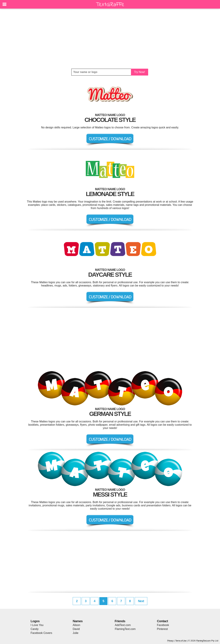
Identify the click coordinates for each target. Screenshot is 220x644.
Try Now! (139, 72)
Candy (35, 629)
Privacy (170, 641)
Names (78, 621)
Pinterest (162, 629)
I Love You (37, 625)
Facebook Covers (41, 633)
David (76, 629)
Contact (162, 621)
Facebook (163, 625)
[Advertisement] (110, 39)
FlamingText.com (125, 629)
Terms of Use (181, 641)
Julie (76, 633)
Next (141, 601)
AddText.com (123, 625)
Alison (76, 625)
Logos (35, 621)
